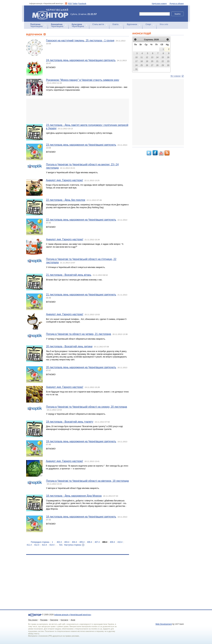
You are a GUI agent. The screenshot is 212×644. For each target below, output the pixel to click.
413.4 (44, 545)
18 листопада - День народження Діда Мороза (74, 496)
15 (163, 57)
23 (168, 61)
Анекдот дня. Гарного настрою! (64, 180)
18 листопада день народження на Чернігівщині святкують (81, 517)
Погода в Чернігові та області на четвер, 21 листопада (79, 334)
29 (163, 65)
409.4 (112, 542)
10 (136, 57)
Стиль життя (98, 24)
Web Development (164, 624)
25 (142, 65)
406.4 (90, 542)
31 (136, 69)
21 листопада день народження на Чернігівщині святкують (81, 295)
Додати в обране (177, 3)
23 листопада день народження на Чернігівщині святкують (81, 145)
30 (168, 65)
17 (136, 61)
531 (61, 545)
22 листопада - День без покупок (66, 200)
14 (157, 57)
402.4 (59, 542)
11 (142, 57)
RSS (70, 3)
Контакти (64, 620)
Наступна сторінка (73, 545)
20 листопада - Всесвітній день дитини (69, 346)
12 (147, 57)
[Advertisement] (78, 111)
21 (157, 61)
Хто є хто (164, 24)
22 (163, 61)
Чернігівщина (36, 25)
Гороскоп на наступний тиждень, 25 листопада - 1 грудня (80, 41)
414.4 (52, 545)
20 (152, 61)
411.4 (29, 545)
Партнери (54, 620)
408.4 (105, 542)
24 (136, 65)
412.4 (37, 545)
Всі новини (176, 76)
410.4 (120, 542)
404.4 (74, 542)
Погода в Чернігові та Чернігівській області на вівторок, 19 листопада (87, 481)
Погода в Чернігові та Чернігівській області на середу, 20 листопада (87, 407)
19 (147, 61)
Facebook (82, 3)
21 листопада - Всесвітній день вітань (69, 275)
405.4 (82, 542)
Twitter (75, 3)
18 (142, 61)
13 (152, 57)
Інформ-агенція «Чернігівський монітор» (51, 14)
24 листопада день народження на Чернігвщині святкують (81, 60)
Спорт (148, 24)
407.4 (97, 542)
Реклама (44, 620)
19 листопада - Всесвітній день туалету (70, 422)
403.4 (67, 542)
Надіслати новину (159, 3)
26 (147, 65)
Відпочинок (132, 24)
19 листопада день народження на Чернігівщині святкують (81, 441)
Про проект (33, 620)
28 (157, 65)
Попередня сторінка (40, 542)
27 (152, 65)
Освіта (115, 24)
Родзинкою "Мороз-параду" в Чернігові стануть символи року (83, 80)
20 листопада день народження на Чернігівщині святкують (81, 367)
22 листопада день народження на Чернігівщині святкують (81, 220)
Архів (73, 620)
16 (168, 57)
